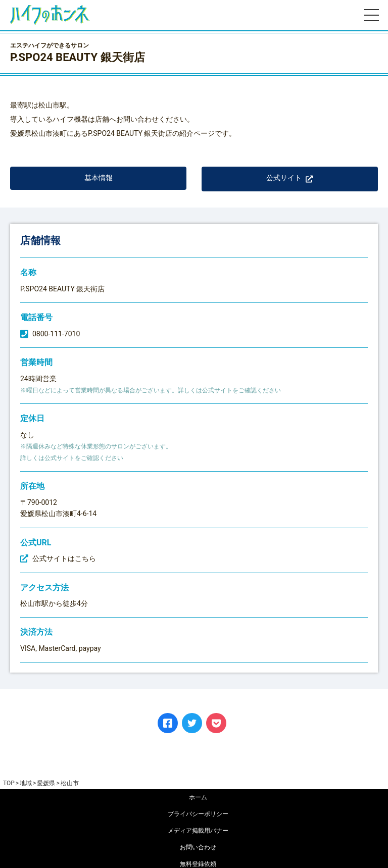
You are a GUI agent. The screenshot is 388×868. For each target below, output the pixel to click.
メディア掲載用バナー (198, 831)
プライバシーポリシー (198, 814)
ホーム (198, 797)
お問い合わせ (198, 847)
